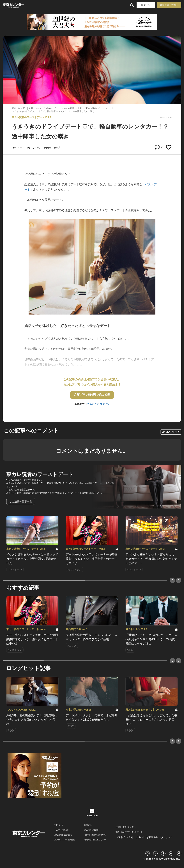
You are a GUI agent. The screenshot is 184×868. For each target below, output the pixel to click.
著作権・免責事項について (95, 835)
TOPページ (59, 825)
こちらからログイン (98, 404)
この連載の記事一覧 (21, 501)
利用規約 (88, 825)
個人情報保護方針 (91, 830)
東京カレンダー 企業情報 (65, 840)
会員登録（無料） (169, 5)
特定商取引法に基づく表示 (95, 840)
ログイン (146, 5)
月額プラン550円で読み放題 (92, 395)
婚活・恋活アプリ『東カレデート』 (130, 832)
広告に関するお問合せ (63, 835)
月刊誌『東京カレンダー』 (126, 827)
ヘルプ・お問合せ (62, 830)
